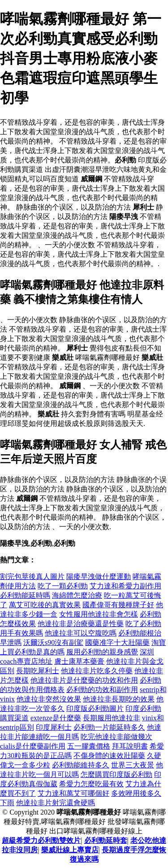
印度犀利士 (54, 727)
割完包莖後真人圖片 (32, 576)
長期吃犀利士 (38, 671)
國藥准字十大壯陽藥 (117, 642)
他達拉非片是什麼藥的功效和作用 (84, 680)
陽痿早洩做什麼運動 (99, 576)
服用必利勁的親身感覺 (102, 652)
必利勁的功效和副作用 (102, 690)
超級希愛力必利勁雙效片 (41, 840)
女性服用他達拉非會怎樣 (99, 614)
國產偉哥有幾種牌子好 (118, 605)
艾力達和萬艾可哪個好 (73, 793)
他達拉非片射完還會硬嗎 (56, 803)
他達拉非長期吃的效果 (119, 699)
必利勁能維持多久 (81, 765)
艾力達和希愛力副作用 (125, 586)
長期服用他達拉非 (112, 718)
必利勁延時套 (106, 840)
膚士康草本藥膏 (79, 661)
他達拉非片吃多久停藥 (97, 671)
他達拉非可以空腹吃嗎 (81, 633)
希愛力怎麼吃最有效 (91, 784)
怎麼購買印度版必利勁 (116, 774)
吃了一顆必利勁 (63, 586)
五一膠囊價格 (89, 746)
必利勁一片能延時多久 (109, 727)
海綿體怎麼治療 (77, 595)
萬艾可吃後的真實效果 (45, 605)
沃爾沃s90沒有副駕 (53, 642)
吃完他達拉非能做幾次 (116, 737)
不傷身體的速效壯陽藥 (109, 756)
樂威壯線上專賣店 (70, 850)
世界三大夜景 (133, 765)
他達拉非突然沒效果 (49, 699)
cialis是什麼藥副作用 (33, 746)
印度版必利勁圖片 (95, 708)
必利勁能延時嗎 (25, 595)
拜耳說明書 (130, 746)
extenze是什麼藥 (56, 718)
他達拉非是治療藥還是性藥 (81, 624)
